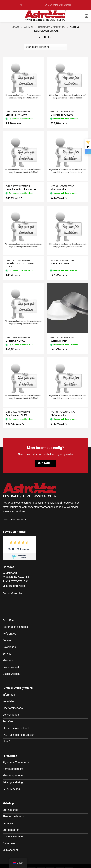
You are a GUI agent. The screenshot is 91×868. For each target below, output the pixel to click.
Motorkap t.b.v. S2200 (62, 115)
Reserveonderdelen (52, 28)
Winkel (28, 28)
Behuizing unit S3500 (17, 415)
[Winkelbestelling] (45, 47)
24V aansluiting (58, 415)
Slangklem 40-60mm (17, 115)
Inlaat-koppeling (59, 189)
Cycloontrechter (59, 341)
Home (16, 28)
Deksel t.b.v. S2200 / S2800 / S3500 (21, 265)
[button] (5, 16)
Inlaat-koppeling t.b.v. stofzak (21, 189)
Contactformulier (13, 594)
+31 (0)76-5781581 (17, 581)
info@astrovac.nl (15, 586)
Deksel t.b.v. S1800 (60, 263)
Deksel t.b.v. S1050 (16, 341)
